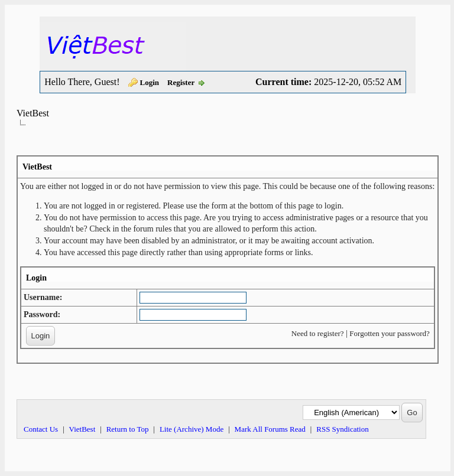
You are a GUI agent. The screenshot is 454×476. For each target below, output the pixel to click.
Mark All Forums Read (270, 429)
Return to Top (128, 429)
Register (181, 82)
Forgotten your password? (390, 333)
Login (150, 82)
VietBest (33, 113)
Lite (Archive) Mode (192, 429)
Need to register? (318, 333)
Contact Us (41, 429)
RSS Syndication (343, 429)
